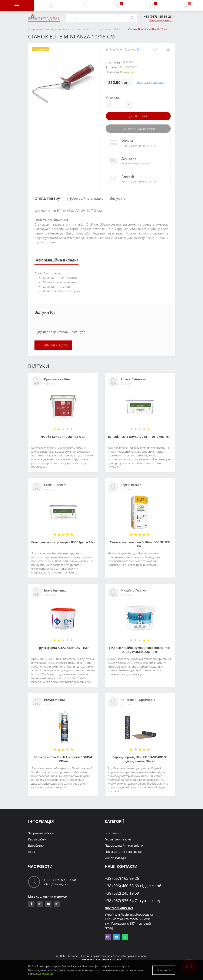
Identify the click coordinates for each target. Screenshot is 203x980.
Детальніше (46, 974)
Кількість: (113, 97)
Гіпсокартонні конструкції (124, 852)
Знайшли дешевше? (151, 83)
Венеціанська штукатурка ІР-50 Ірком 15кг (140, 437)
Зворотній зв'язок (41, 833)
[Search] (132, 18)
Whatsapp (125, 937)
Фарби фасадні (116, 858)
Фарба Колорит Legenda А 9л (63, 437)
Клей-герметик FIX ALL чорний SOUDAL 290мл (63, 759)
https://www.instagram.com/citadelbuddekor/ (57, 904)
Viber (108, 937)
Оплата (127, 141)
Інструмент (84, 29)
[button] (85, 5)
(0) (139, 49)
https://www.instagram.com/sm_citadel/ (40, 904)
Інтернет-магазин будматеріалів (49, 29)
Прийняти (164, 970)
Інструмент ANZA (109, 29)
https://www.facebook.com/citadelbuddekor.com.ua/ (31, 904)
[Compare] (168, 49)
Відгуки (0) (118, 198)
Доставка (129, 158)
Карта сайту (37, 839)
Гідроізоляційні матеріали (124, 845)
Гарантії (128, 176)
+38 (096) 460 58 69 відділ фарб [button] (133, 886)
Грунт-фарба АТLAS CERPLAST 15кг (63, 648)
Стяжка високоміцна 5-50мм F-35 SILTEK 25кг (140, 544)
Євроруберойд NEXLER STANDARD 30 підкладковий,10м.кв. (140, 759)
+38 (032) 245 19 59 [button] (122, 893)
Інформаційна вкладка (85, 198)
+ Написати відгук (53, 345)
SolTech (116, 960)
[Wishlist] (155, 49)
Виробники (36, 845)
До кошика (138, 116)
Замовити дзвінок (160, 20)
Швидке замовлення (138, 129)
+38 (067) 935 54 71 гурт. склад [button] (132, 901)
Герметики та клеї (118, 839)
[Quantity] (119, 104)
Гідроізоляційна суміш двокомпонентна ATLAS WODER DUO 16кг (140, 650)
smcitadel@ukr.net (119, 908)
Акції (32, 852)
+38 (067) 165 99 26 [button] (122, 878)
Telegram (116, 937)
